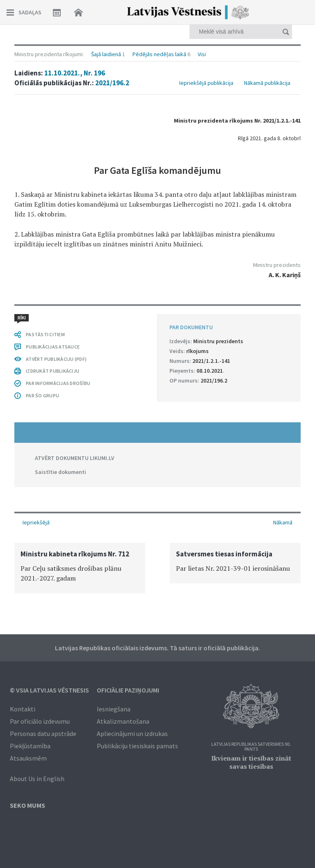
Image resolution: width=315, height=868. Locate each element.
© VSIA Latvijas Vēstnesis (49, 690)
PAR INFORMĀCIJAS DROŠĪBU (58, 383)
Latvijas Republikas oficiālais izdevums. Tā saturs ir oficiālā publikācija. (157, 648)
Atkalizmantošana (123, 721)
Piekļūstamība (30, 746)
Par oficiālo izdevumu (40, 721)
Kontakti (23, 709)
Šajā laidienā (106, 54)
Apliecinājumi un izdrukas (132, 734)
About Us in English (37, 779)
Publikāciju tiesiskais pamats (137, 746)
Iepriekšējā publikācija (206, 83)
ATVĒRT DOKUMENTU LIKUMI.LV (75, 458)
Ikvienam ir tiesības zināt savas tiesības (251, 762)
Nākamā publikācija (267, 83)
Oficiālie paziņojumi (128, 690)
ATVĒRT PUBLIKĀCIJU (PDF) (56, 359)
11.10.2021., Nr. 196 (75, 73)
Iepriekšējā (36, 522)
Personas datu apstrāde (43, 734)
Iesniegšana (114, 709)
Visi (202, 54)
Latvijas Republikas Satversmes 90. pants (251, 747)
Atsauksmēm (28, 758)
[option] (80, 568)
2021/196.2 (112, 83)
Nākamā (283, 522)
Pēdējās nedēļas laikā (159, 54)
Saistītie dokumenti (60, 472)
